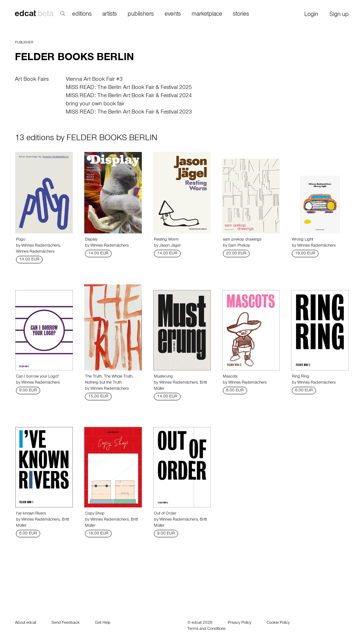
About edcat (26, 623)
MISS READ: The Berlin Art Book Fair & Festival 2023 (129, 112)
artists (110, 15)
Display (91, 240)
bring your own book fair (95, 104)
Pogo (21, 240)
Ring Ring (301, 377)
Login (311, 15)
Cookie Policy (278, 623)
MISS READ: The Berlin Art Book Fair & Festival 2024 (129, 96)
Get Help (103, 623)
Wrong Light (303, 240)
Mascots (230, 377)
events (173, 15)
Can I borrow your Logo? (38, 377)
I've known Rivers (31, 514)
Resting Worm (166, 240)
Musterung (163, 377)
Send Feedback (66, 623)
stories (241, 15)
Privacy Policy (240, 623)
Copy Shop (95, 514)
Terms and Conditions (206, 629)
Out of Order (165, 514)
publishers (141, 15)
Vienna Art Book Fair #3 (94, 80)
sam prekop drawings (242, 240)
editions (82, 15)
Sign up (339, 15)
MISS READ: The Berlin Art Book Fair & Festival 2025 (129, 88)
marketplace (207, 15)
